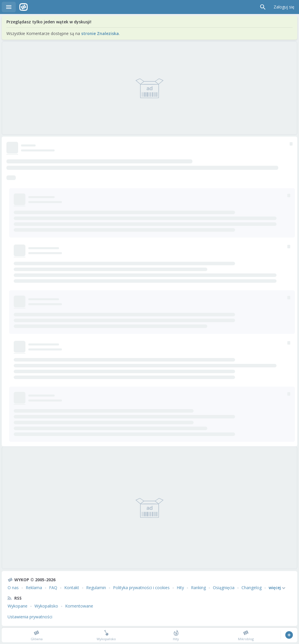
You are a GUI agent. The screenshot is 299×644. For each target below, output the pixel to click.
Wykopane (18, 606)
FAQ (53, 588)
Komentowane (79, 606)
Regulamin (96, 588)
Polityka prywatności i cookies (141, 588)
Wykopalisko (46, 606)
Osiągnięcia (224, 588)
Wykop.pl (24, 7)
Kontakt (72, 588)
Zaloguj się (284, 7)
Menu (9, 7)
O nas (13, 588)
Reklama (34, 588)
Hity (180, 588)
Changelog (252, 588)
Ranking (198, 588)
